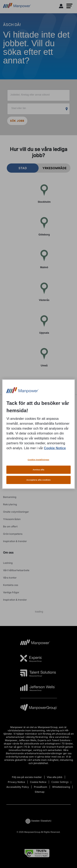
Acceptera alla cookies (38, 480)
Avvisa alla (38, 470)
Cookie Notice (55, 448)
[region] (38, 434)
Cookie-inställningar (38, 460)
